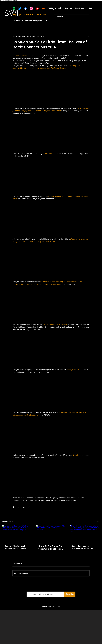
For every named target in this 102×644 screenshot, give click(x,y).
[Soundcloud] (43, 8)
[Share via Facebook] (13, 507)
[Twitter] (20, 8)
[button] (80, 9)
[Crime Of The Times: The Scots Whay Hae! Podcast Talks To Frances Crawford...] (51, 534)
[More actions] (88, 36)
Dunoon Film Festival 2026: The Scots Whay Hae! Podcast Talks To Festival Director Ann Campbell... (15, 547)
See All (98, 521)
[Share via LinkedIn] (24, 507)
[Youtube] (37, 8)
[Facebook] (26, 8)
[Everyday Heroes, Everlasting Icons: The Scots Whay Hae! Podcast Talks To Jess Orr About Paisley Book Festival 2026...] (85, 533)
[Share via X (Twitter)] (19, 507)
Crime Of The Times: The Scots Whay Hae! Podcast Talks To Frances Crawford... (51, 548)
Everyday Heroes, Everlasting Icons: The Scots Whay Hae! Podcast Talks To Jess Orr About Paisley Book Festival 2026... (85, 547)
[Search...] (71, 17)
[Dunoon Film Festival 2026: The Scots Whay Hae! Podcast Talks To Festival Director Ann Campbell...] (17, 533)
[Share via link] (29, 507)
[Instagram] (31, 8)
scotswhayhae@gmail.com (34, 20)
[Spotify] (14, 8)
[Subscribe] (70, 594)
